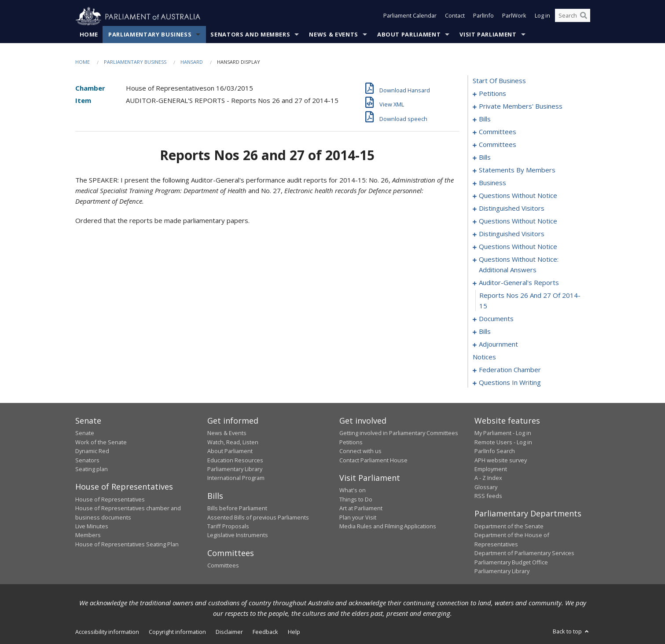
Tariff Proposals (228, 527)
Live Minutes (92, 527)
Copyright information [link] (177, 632)
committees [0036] (498, 145)
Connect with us (360, 451)
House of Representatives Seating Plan (127, 544)
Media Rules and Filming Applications (388, 527)
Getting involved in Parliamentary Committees (399, 433)
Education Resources (235, 460)
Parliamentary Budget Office (511, 562)
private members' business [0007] (521, 106)
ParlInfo (483, 17)
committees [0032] (498, 132)
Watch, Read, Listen (233, 442)
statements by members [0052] (517, 170)
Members (88, 535)
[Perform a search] (584, 17)
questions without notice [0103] (518, 221)
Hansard (192, 62)
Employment (491, 469)
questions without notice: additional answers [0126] (519, 265)
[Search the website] (573, 17)
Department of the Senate (509, 527)
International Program (236, 478)
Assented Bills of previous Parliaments (258, 517)
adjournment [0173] (498, 344)
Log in (542, 17)
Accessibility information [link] (107, 632)
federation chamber (510, 370)
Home (89, 35)
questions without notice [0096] (518, 196)
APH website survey (501, 460)
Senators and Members (250, 35)
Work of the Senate (101, 442)
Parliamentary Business (150, 35)
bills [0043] (485, 157)
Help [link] (294, 632)
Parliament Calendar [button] (410, 17)
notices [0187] (484, 357)
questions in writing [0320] (510, 383)
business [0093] (492, 183)
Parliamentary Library (235, 469)
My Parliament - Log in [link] (503, 433)
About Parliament (409, 35)
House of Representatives (110, 499)
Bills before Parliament (237, 509)
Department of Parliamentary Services (524, 553)
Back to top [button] (571, 632)
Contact (455, 17)
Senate (85, 433)
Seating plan (92, 469)
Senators (87, 460)
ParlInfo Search (495, 451)
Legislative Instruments (238, 535)
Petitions (351, 442)
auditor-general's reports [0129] (519, 283)
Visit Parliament (488, 35)
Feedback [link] (265, 632)
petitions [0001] (492, 94)
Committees (223, 566)
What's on (353, 490)
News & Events (333, 35)
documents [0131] (496, 319)
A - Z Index (488, 478)
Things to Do (356, 499)
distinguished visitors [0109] (512, 234)
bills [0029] (485, 119)
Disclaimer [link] (229, 632)
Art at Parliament (361, 509)
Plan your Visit (358, 517)
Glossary (486, 487)
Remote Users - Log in (503, 442)
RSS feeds (488, 496)
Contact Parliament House (373, 460)
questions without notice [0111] (518, 247)
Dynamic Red (92, 451)
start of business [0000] (499, 81)
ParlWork (514, 17)
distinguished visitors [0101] (512, 209)
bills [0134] (485, 332)
